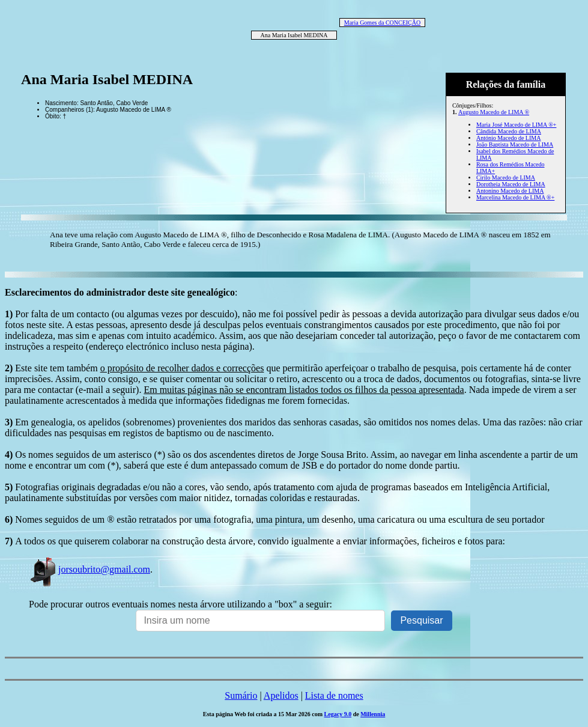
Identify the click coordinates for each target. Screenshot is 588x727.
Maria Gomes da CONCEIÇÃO (382, 23)
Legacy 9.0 (338, 714)
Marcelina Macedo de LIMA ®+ (515, 197)
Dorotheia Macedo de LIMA (511, 184)
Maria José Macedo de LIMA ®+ (516, 125)
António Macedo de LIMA (508, 138)
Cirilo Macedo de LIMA (506, 178)
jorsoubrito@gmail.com (89, 569)
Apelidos (281, 695)
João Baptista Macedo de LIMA (515, 144)
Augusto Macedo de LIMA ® (494, 112)
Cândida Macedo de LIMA (509, 131)
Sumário (241, 695)
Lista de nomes (334, 695)
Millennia (373, 714)
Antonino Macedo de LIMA (510, 191)
